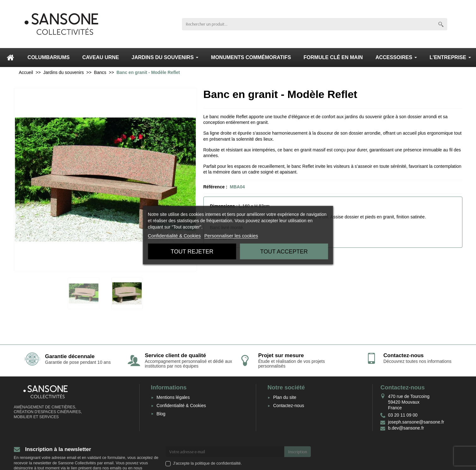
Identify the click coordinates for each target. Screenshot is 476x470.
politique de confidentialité (218, 463)
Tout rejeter (192, 251)
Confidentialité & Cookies (181, 406)
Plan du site (285, 397)
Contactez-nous (289, 406)
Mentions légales (173, 397)
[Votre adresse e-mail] (225, 452)
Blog (161, 414)
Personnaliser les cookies (231, 235)
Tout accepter (284, 251)
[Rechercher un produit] (308, 24)
